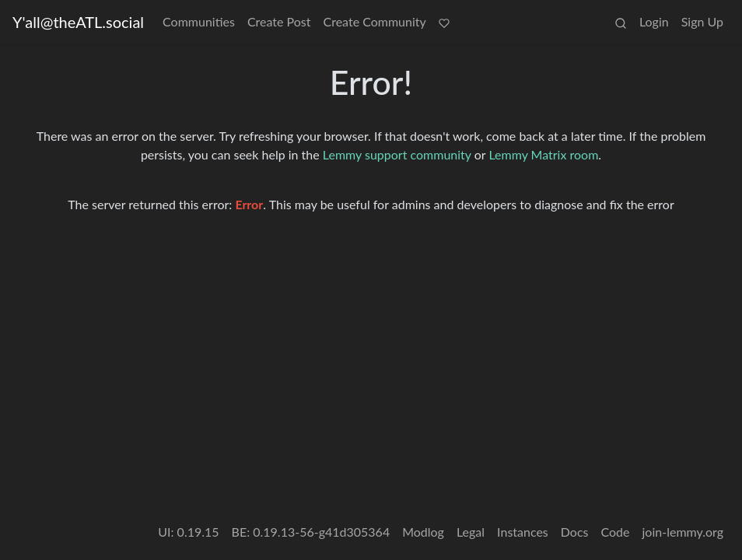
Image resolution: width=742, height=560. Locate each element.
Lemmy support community (397, 154)
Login (654, 21)
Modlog (423, 532)
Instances (523, 532)
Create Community (375, 21)
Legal (471, 532)
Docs (575, 532)
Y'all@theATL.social (78, 22)
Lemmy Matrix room (543, 154)
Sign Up (702, 21)
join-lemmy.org (683, 532)
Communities (199, 21)
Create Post (279, 21)
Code (616, 532)
